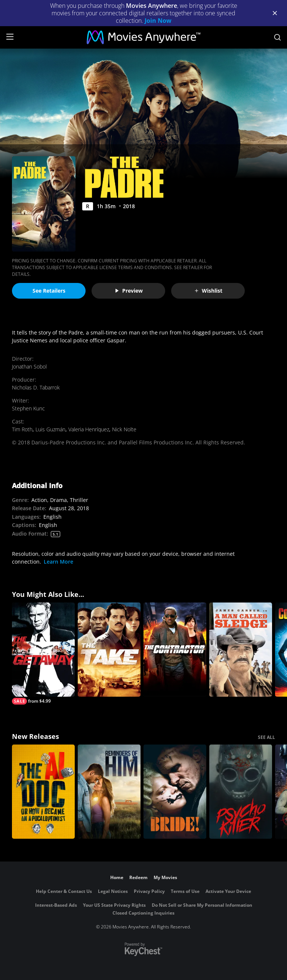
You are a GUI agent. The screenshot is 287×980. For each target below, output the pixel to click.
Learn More (58, 562)
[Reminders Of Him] (109, 792)
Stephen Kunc (28, 408)
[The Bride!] (175, 792)
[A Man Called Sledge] (241, 650)
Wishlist (208, 291)
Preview (129, 291)
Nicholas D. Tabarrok (36, 387)
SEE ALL (266, 737)
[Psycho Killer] (241, 792)
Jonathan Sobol (29, 366)
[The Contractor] (175, 650)
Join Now (158, 21)
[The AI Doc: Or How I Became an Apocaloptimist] (43, 792)
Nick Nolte (124, 429)
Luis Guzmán (50, 429)
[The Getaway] (43, 654)
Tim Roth (22, 429)
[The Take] (109, 650)
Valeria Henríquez (89, 429)
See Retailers (49, 291)
